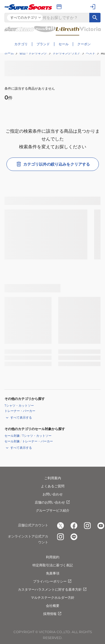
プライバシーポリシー (53, 581)
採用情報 (53, 614)
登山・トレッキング (33, 53)
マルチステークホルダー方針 (53, 598)
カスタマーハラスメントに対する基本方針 (53, 590)
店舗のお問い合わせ (53, 502)
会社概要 (53, 606)
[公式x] (60, 526)
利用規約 (53, 557)
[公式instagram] (87, 526)
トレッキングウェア (66, 53)
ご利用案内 (53, 478)
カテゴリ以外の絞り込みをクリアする (53, 164)
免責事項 (53, 573)
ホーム (9, 53)
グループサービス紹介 (53, 510)
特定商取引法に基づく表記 (53, 565)
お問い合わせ (53, 494)
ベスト (91, 53)
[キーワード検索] (95, 18)
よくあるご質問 (53, 486)
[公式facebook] (74, 526)
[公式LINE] (74, 537)
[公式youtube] (101, 526)
